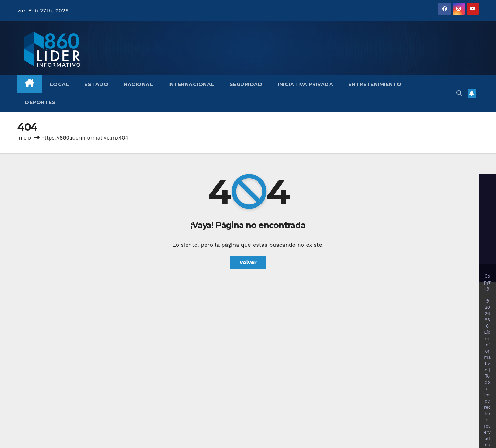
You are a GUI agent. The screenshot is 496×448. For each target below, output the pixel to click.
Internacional (191, 84)
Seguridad (246, 84)
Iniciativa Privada (305, 84)
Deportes (40, 102)
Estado (96, 84)
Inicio (24, 138)
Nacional (138, 84)
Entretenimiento (375, 84)
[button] (459, 93)
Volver (248, 262)
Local (60, 84)
